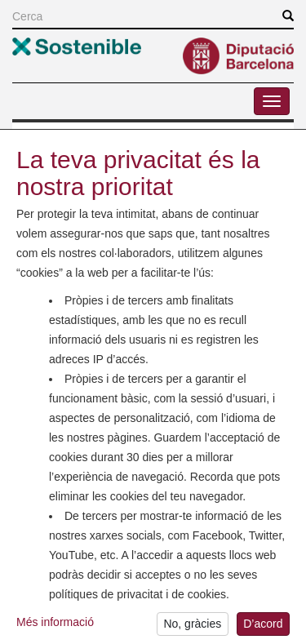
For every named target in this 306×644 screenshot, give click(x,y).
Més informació (55, 624)
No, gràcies (192, 627)
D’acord (263, 627)
